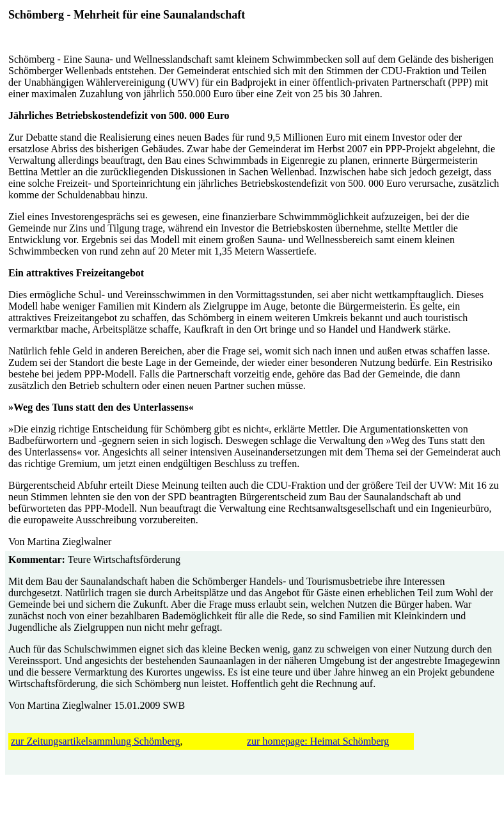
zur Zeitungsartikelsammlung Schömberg (96, 741)
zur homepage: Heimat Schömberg (318, 741)
